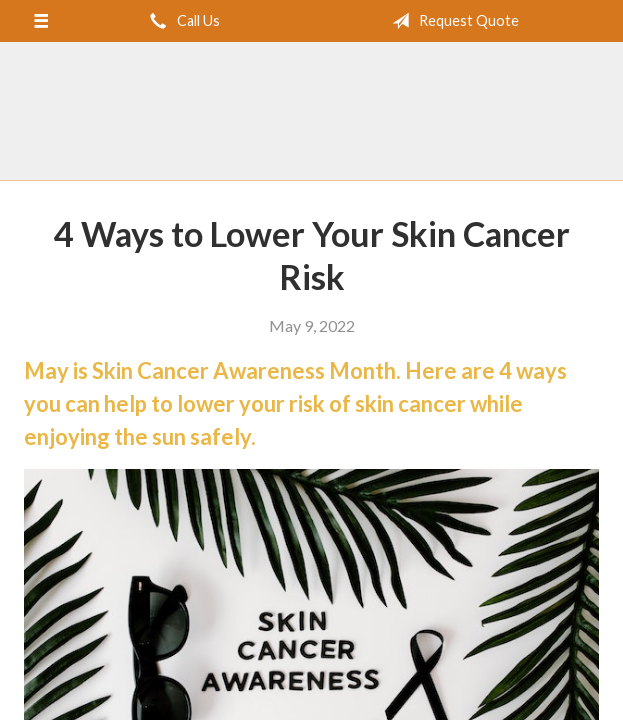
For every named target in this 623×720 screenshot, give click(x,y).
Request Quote (451, 21)
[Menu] (40, 21)
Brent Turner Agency (312, 112)
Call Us (181, 21)
